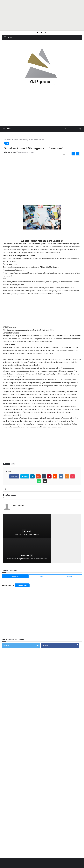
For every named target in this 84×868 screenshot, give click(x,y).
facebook (14, 478)
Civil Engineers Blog (21, 865)
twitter (25, 478)
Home (7, 140)
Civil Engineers (19, 507)
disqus (42, 553)
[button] (7, 37)
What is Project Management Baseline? (32, 140)
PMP (15, 140)
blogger (15, 553)
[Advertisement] (42, 15)
